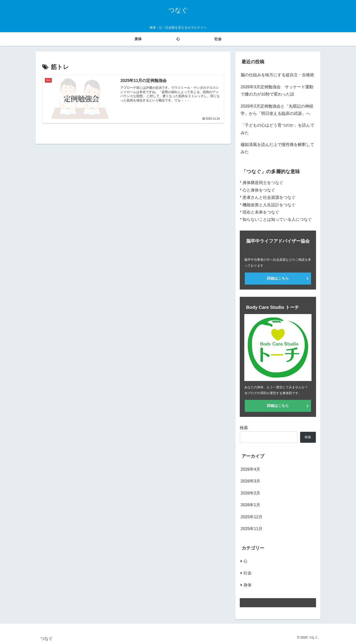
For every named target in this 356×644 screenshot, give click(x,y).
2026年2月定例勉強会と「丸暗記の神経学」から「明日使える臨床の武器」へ (277, 110)
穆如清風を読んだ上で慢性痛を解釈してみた (277, 148)
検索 (244, 428)
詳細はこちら (278, 278)
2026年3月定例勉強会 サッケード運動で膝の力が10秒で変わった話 (277, 91)
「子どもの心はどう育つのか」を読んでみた (277, 129)
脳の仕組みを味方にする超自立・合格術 (277, 75)
